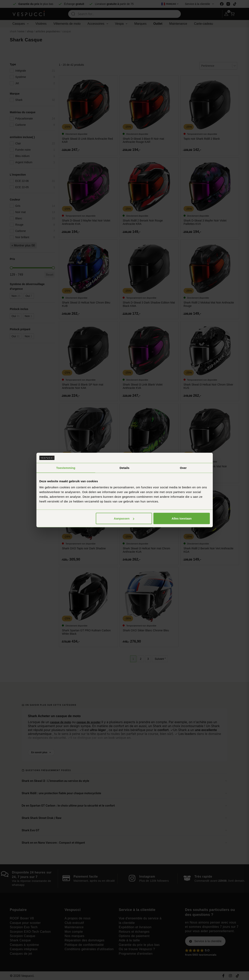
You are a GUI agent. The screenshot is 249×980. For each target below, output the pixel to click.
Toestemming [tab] (66, 468)
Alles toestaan (182, 518)
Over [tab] (183, 468)
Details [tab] (125, 468)
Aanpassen (124, 518)
